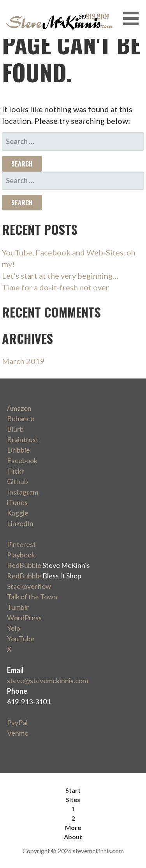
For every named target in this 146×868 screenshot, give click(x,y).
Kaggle (18, 513)
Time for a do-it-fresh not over (55, 287)
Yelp (14, 628)
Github (18, 481)
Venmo (18, 733)
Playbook (21, 555)
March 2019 (23, 361)
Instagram (23, 492)
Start (73, 790)
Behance (21, 418)
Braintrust (23, 439)
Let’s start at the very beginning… (60, 276)
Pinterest (21, 544)
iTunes (17, 502)
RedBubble (24, 565)
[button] (134, 18)
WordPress (24, 618)
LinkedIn (20, 523)
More (73, 827)
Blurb (15, 429)
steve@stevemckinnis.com (47, 681)
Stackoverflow (29, 586)
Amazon (19, 408)
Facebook (22, 460)
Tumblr (18, 607)
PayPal (17, 722)
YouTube (21, 639)
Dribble (18, 450)
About (73, 837)
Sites (73, 799)
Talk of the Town (32, 597)
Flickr (16, 471)
